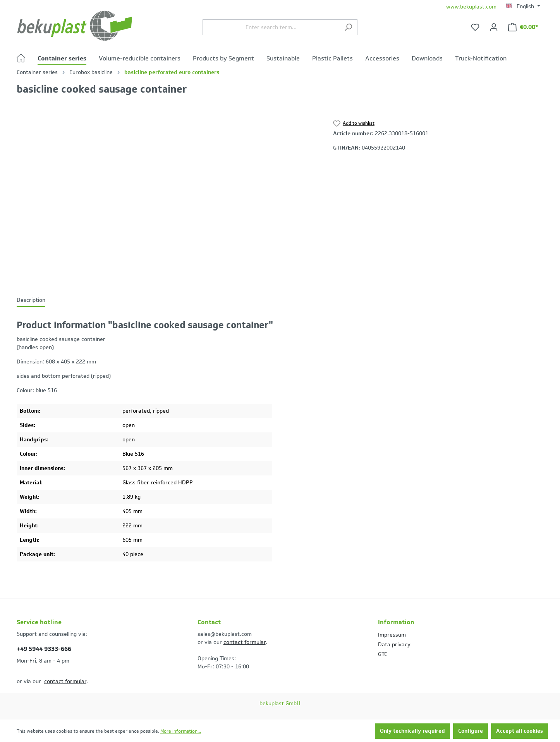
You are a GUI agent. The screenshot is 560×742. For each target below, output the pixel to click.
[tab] (31, 300)
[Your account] (494, 27)
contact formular (65, 681)
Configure (471, 731)
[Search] (348, 27)
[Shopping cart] (523, 27)
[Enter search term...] (271, 27)
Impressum (392, 635)
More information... (181, 731)
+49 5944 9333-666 (44, 649)
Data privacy (394, 645)
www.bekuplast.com (471, 7)
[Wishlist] (475, 27)
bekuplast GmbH (280, 703)
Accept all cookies (520, 731)
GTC (383, 654)
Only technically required (412, 731)
